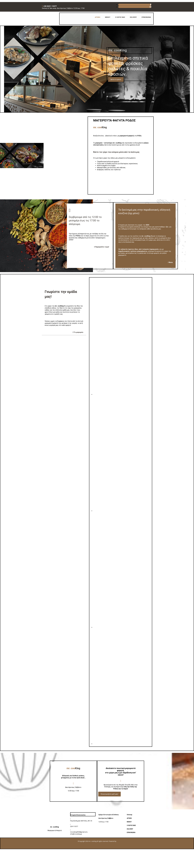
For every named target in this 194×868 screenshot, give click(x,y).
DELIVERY (133, 17)
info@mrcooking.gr (76, 834)
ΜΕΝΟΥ (108, 17)
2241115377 (74, 826)
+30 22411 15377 (50, 6)
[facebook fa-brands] (151, 5)
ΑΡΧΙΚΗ (98, 17)
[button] (116, 79)
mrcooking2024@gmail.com (79, 832)
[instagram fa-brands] (150, 7)
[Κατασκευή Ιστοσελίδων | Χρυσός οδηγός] (3, 847)
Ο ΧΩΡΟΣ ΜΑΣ (120, 17)
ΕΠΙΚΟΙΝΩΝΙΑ (146, 17)
